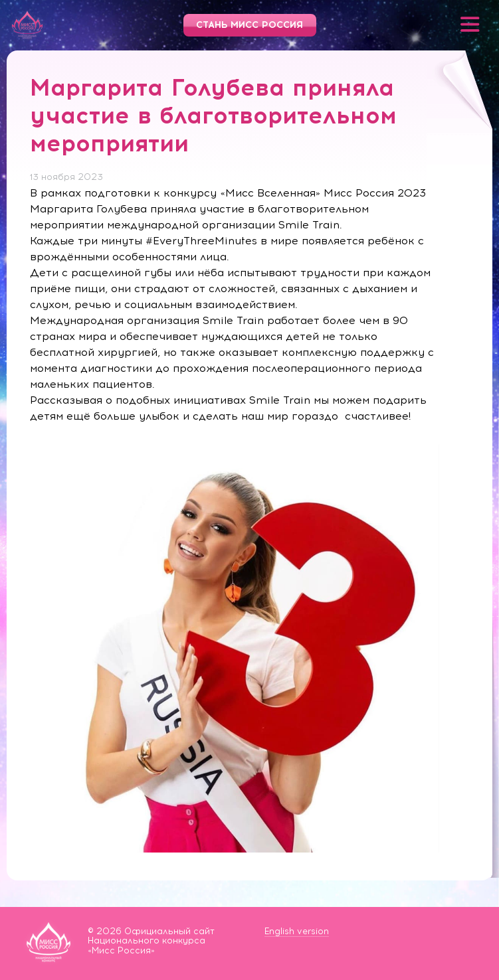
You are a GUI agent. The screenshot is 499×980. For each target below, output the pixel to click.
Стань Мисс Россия (249, 25)
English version (297, 931)
